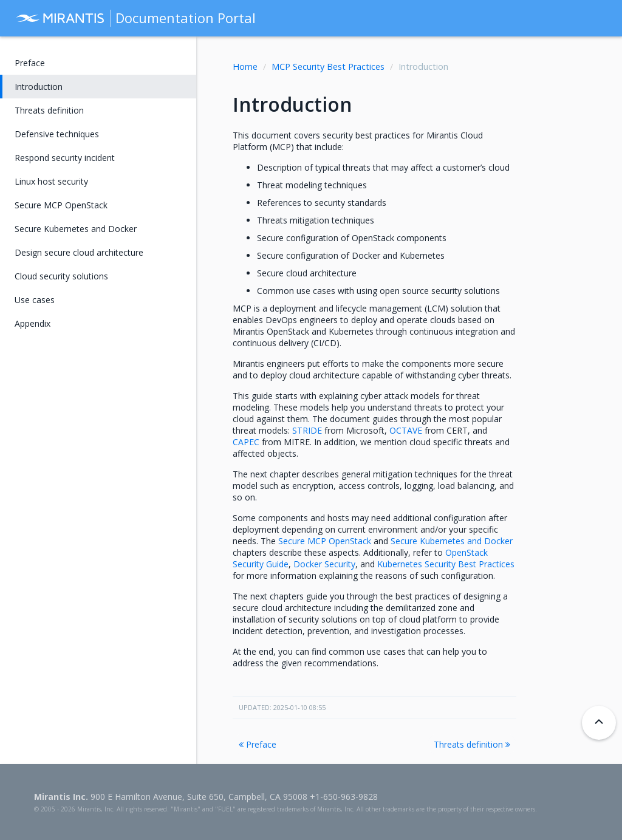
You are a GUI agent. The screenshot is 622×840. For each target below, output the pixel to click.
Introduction (39, 87)
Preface (258, 744)
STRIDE (307, 430)
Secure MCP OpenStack (61, 205)
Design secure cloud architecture (79, 252)
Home (245, 67)
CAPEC (246, 442)
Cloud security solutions (61, 276)
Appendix (32, 323)
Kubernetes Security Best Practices (446, 564)
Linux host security (51, 181)
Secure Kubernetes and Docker (76, 229)
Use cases (35, 300)
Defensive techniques (57, 134)
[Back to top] (599, 723)
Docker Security (324, 564)
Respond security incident (65, 158)
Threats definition (472, 744)
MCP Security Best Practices (328, 67)
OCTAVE (406, 430)
